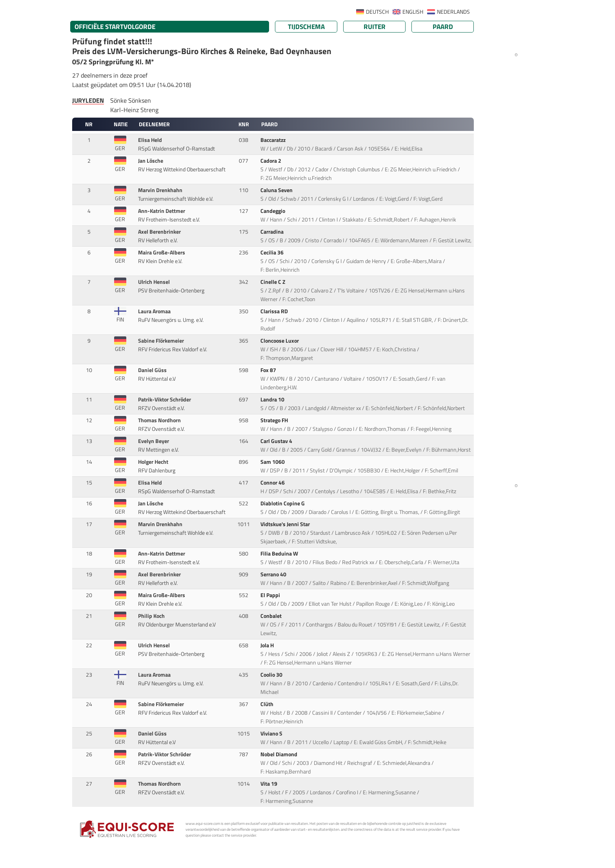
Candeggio (273, 211)
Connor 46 (273, 483)
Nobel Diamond (279, 754)
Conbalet (272, 616)
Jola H (268, 645)
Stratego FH (275, 420)
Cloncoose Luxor (280, 341)
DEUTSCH (377, 12)
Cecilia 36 (273, 252)
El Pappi (271, 595)
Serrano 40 (274, 574)
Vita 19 (269, 784)
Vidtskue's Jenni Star (286, 524)
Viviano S (272, 734)
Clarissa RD (275, 311)
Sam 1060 (273, 462)
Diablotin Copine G (283, 503)
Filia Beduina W (280, 554)
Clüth (267, 704)
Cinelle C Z (273, 282)
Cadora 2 (271, 161)
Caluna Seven (277, 190)
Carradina (273, 232)
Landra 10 (273, 399)
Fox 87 (269, 370)
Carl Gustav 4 (277, 441)
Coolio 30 (272, 675)
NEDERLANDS (453, 12)
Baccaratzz (274, 140)
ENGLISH (413, 12)
